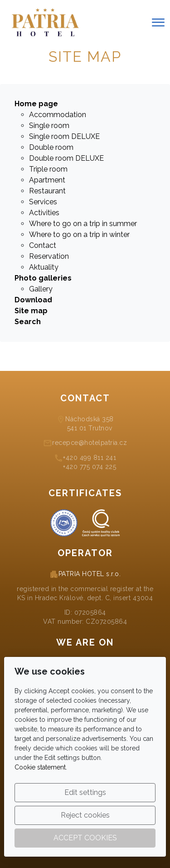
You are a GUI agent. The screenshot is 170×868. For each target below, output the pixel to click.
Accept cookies (85, 838)
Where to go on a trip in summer (83, 224)
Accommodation (58, 115)
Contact (43, 245)
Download (33, 300)
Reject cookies (85, 815)
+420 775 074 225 (90, 467)
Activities (44, 213)
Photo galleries (43, 278)
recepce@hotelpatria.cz (90, 443)
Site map (31, 311)
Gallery (41, 289)
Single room (49, 126)
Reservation (49, 256)
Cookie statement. (41, 767)
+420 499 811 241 (90, 458)
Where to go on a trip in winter (79, 234)
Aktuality (44, 267)
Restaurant (47, 191)
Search (28, 322)
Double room (51, 147)
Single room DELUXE (64, 136)
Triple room (48, 169)
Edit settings (85, 792)
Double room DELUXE (66, 158)
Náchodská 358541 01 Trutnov (90, 424)
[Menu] (158, 22)
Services (43, 202)
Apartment (47, 180)
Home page (36, 104)
